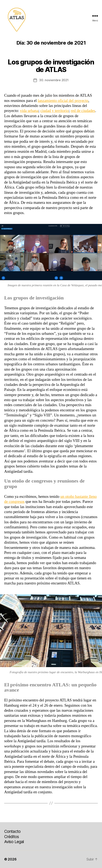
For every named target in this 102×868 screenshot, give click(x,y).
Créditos (12, 837)
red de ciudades (83, 111)
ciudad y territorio (55, 111)
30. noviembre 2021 (54, 80)
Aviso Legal (14, 842)
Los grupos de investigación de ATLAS (51, 66)
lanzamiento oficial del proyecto (63, 101)
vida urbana (29, 111)
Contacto (12, 831)
